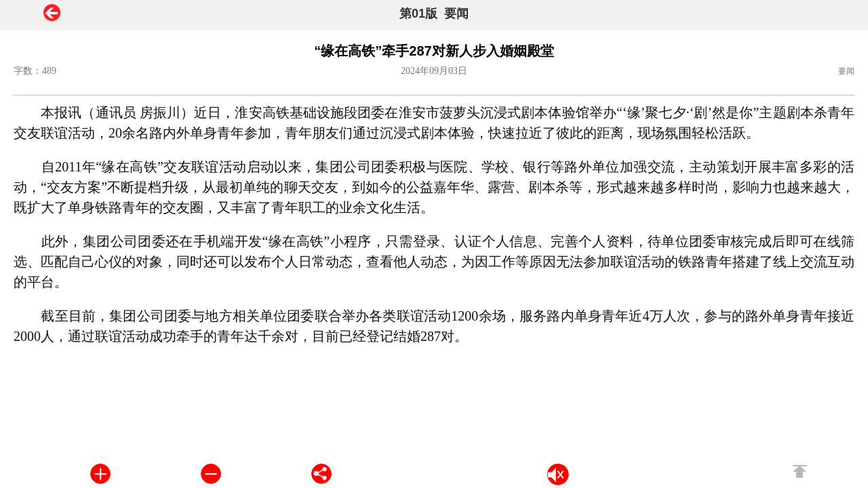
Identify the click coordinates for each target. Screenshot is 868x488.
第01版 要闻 (434, 14)
